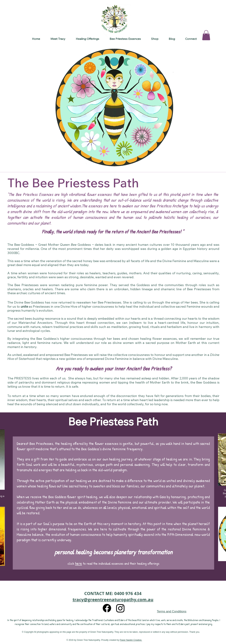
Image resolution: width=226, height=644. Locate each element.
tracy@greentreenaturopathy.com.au (113, 600)
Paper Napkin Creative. (131, 640)
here (79, 563)
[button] (87, 39)
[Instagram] (120, 608)
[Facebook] (107, 608)
